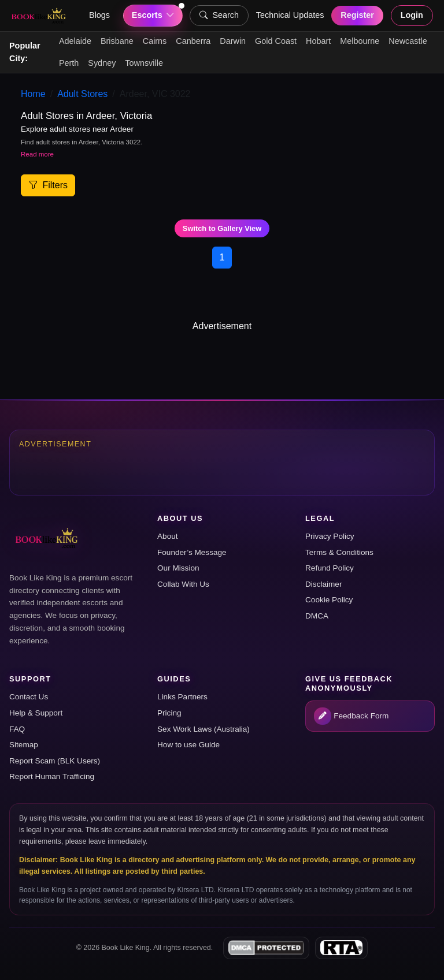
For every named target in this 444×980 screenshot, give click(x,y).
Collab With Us (183, 584)
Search (219, 16)
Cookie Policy (329, 600)
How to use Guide (188, 745)
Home (33, 94)
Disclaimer (323, 584)
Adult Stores (82, 94)
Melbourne (360, 41)
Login (412, 15)
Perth (69, 63)
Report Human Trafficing (52, 776)
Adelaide (75, 41)
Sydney (102, 63)
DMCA (317, 616)
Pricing (169, 713)
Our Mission (178, 568)
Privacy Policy (330, 536)
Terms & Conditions (339, 552)
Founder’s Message (192, 552)
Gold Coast (276, 41)
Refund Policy (330, 568)
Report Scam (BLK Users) (55, 761)
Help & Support (36, 713)
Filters (48, 185)
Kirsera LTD (196, 890)
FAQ (17, 729)
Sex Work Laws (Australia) (203, 729)
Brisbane (117, 41)
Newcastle (408, 41)
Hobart (318, 41)
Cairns (155, 41)
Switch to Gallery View (222, 228)
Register (357, 15)
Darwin (233, 41)
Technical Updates (290, 15)
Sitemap (24, 745)
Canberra (193, 41)
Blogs (99, 15)
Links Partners (182, 697)
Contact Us (29, 697)
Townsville (144, 63)
